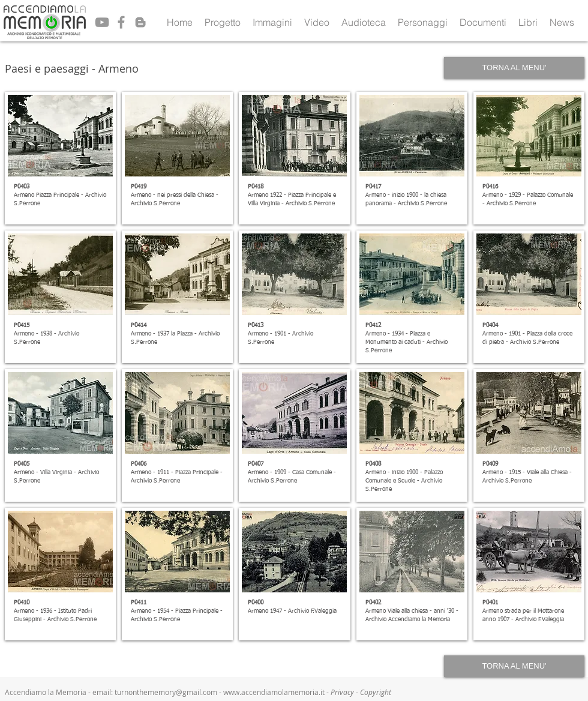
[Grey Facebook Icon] (121, 22)
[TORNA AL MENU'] (514, 68)
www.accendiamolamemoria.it (274, 692)
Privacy (343, 692)
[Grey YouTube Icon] (102, 22)
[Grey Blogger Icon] (140, 22)
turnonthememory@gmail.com (166, 692)
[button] (223, 22)
